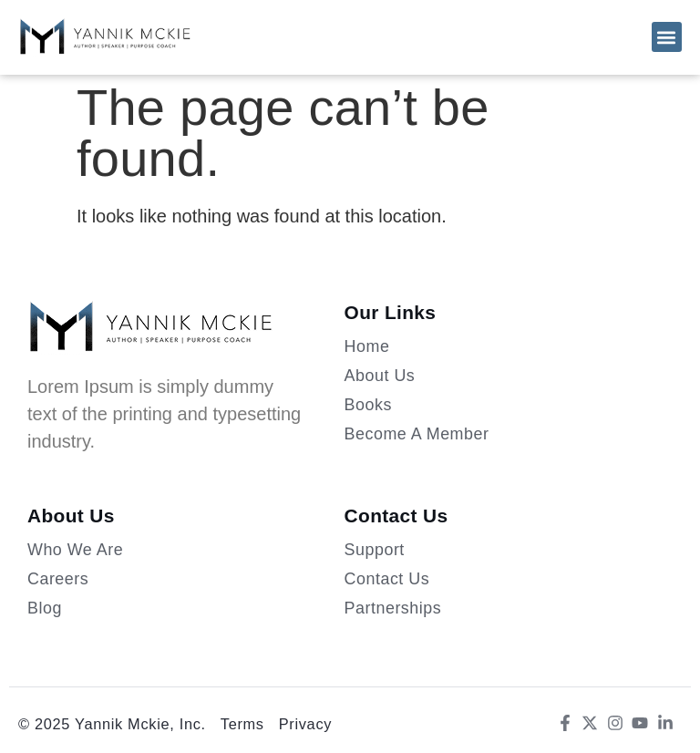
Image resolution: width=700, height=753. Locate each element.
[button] (667, 37)
